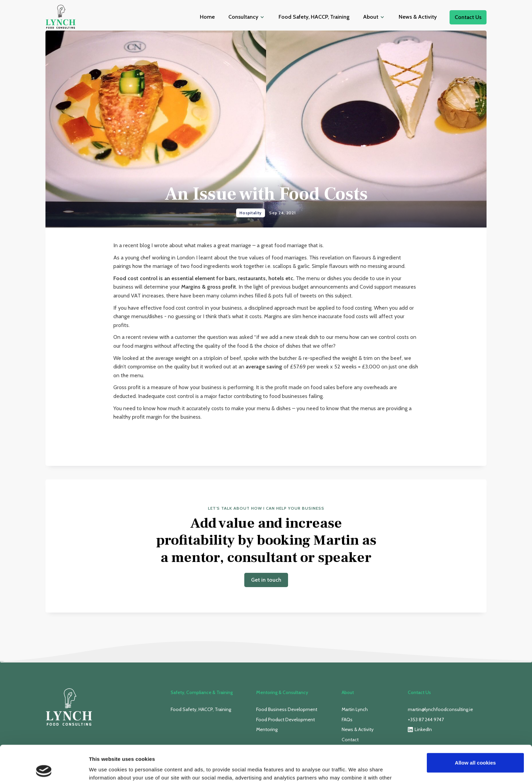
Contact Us (468, 17)
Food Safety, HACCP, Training (314, 17)
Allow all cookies (476, 727)
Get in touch (266, 580)
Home (207, 17)
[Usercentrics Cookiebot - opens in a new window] (44, 769)
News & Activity (418, 17)
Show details (105, 769)
